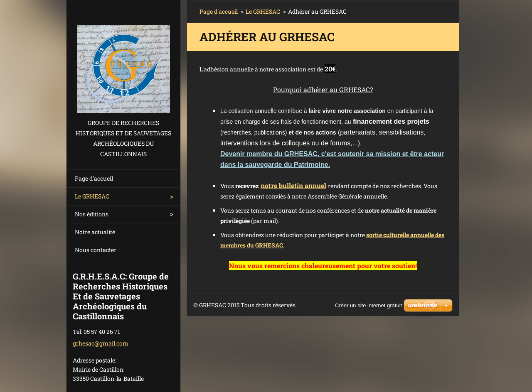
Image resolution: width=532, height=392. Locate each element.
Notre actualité (95, 232)
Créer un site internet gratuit (368, 305)
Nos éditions (92, 214)
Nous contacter (96, 250)
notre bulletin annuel (293, 185)
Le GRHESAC (92, 196)
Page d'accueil (94, 178)
